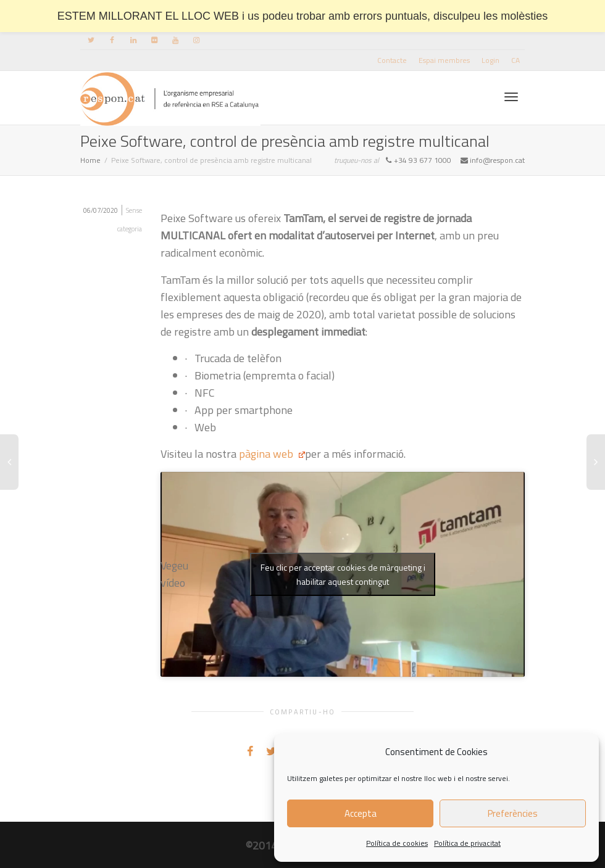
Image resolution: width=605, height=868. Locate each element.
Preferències (513, 813)
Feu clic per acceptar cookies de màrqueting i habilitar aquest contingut (343, 574)
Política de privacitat (467, 843)
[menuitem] (515, 60)
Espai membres (444, 60)
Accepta (361, 813)
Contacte (392, 60)
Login (490, 60)
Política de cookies (397, 843)
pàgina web (271, 454)
